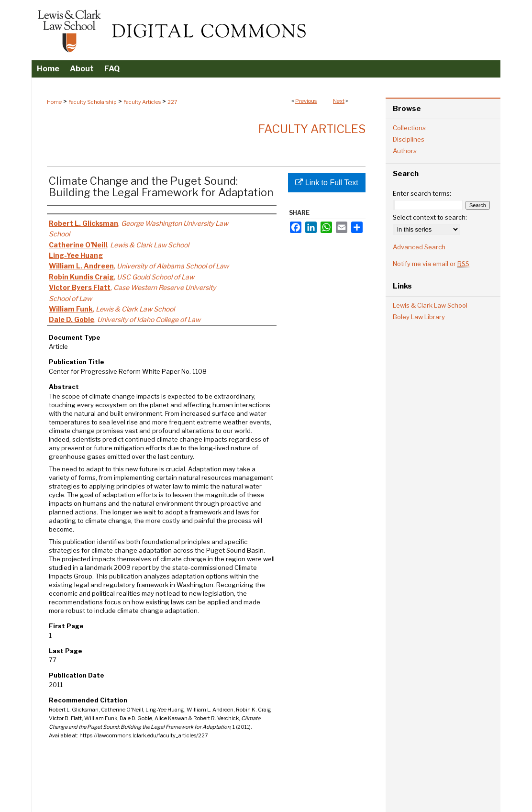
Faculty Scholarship (93, 102)
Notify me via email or (431, 264)
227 (172, 102)
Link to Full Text (327, 183)
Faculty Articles (142, 102)
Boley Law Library (419, 317)
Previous (306, 101)
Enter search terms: (422, 193)
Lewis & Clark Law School (430, 305)
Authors (405, 151)
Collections (409, 128)
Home (54, 102)
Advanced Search (419, 247)
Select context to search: (430, 217)
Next (339, 101)
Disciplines (409, 139)
